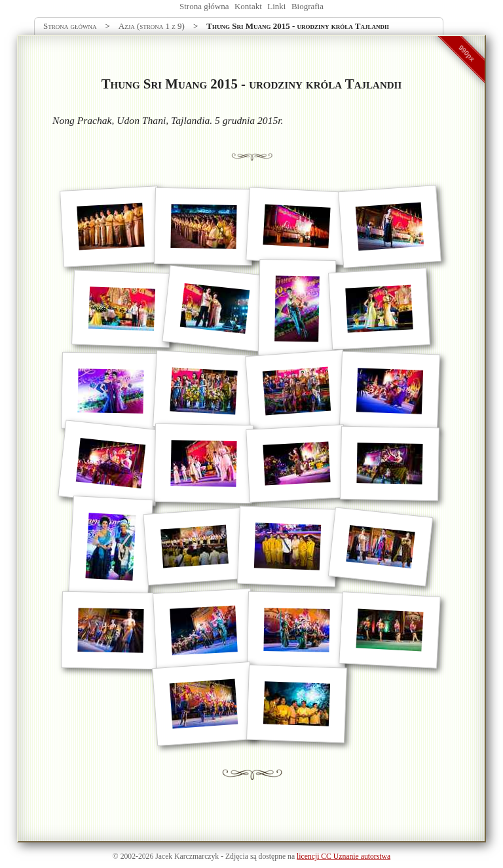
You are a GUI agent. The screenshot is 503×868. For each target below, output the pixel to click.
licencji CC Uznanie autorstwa (344, 857)
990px (467, 53)
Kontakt (248, 6)
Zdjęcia (237, 857)
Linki (276, 6)
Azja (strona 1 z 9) (152, 26)
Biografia (307, 6)
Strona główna (204, 6)
